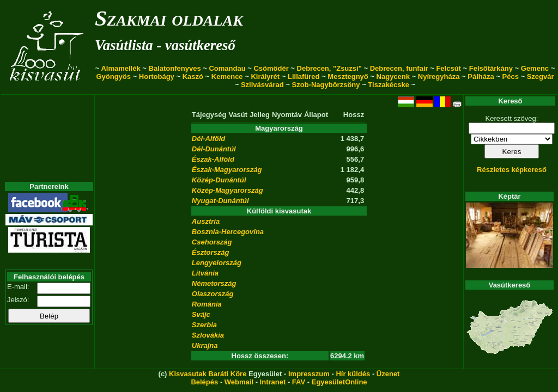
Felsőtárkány (491, 68)
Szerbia (204, 325)
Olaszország (213, 294)
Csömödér (271, 68)
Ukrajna (205, 345)
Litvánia (205, 273)
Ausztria (206, 221)
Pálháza (481, 76)
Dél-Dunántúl (214, 149)
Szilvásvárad (262, 85)
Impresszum (309, 374)
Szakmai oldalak (169, 18)
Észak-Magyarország (227, 170)
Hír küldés (353, 374)
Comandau (227, 68)
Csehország (212, 242)
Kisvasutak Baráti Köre (208, 374)
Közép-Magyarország (228, 190)
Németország (214, 283)
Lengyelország (217, 263)
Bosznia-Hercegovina (228, 232)
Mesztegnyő (348, 76)
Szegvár (541, 76)
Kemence (227, 76)
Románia (207, 304)
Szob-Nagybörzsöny (326, 85)
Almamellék (120, 68)
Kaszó (193, 76)
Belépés (204, 382)
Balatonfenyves (175, 68)
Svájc (201, 314)
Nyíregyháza (439, 76)
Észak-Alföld (213, 159)
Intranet (273, 382)
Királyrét (265, 76)
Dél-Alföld (208, 139)
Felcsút (448, 68)
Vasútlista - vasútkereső (165, 45)
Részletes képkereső (512, 170)
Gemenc (535, 68)
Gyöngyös (113, 76)
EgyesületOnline (339, 382)
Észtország (211, 252)
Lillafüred (304, 76)
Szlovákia (208, 335)
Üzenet (388, 374)
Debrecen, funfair (399, 68)
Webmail (239, 382)
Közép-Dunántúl (219, 180)
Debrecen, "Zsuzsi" (329, 68)
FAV (299, 382)
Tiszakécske (389, 85)
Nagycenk (393, 76)
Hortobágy (157, 76)
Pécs (511, 76)
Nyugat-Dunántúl (220, 201)
